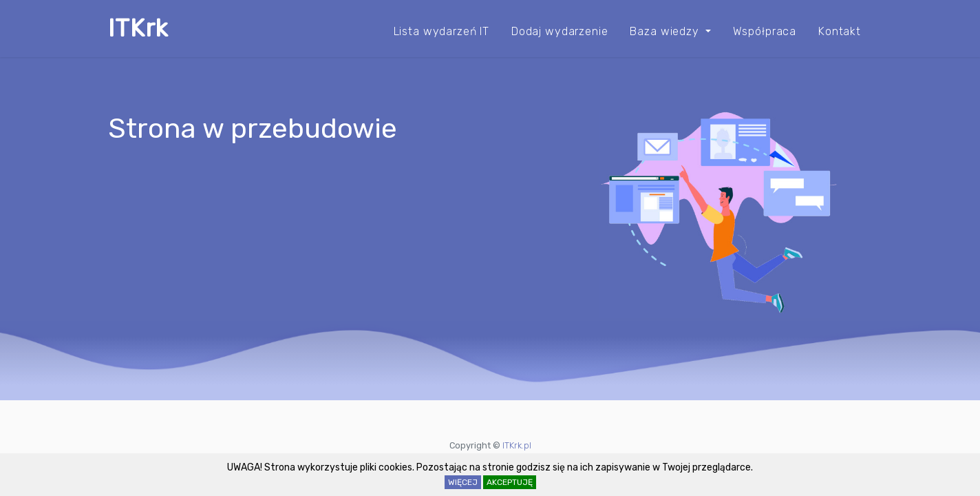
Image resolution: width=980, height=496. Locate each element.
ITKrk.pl (517, 445)
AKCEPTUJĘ (510, 482)
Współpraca (763, 31)
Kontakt (839, 31)
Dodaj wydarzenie (556, 31)
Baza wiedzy (664, 31)
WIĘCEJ (463, 482)
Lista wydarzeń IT (436, 31)
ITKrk (139, 28)
